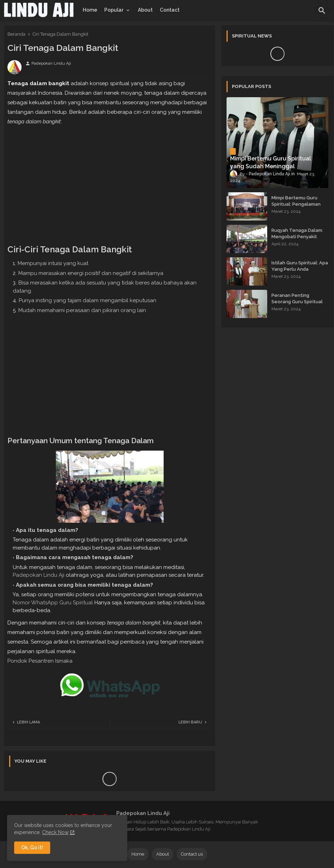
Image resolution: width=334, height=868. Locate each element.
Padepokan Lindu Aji (39, 575)
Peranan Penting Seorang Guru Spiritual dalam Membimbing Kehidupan (297, 305)
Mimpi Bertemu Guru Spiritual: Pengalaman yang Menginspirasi (296, 204)
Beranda (16, 34)
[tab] (90, 10)
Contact (170, 10)
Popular (114, 10)
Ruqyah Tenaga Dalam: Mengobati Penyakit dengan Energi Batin (297, 237)
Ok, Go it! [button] (32, 848)
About (145, 10)
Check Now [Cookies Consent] (55, 832)
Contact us (192, 854)
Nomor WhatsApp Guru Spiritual (53, 603)
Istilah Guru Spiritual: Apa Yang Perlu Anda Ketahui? (300, 269)
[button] (322, 11)
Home (90, 10)
